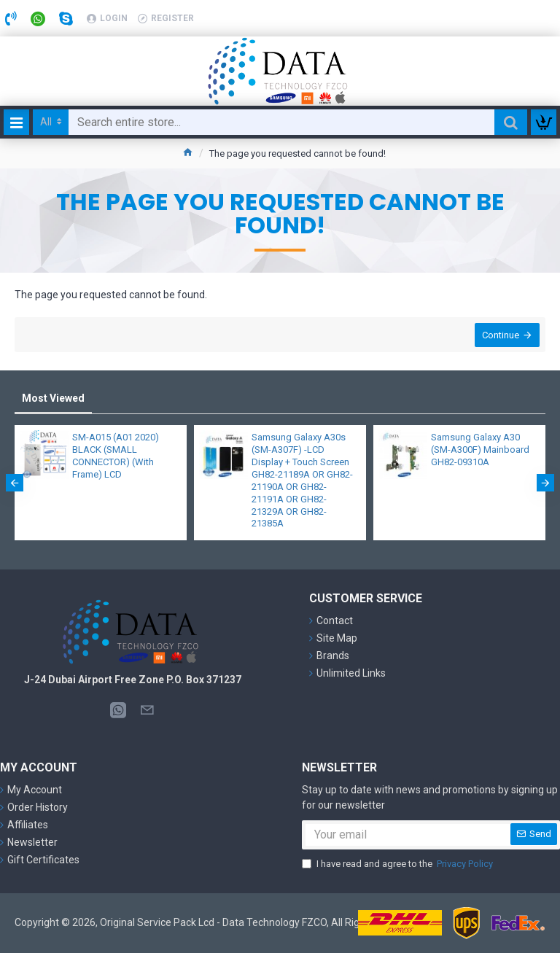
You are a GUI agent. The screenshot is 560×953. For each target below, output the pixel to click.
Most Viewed (53, 398)
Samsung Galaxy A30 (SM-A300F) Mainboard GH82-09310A (480, 450)
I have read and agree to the (398, 864)
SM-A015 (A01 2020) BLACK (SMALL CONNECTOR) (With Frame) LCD (116, 456)
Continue (499, 337)
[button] (15, 483)
